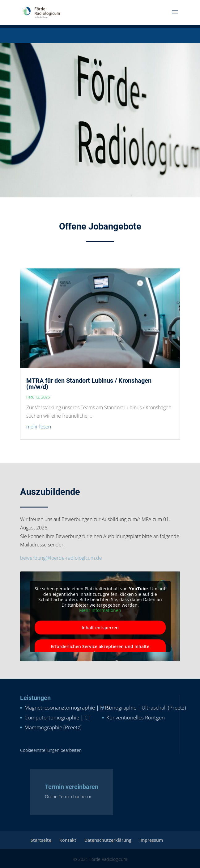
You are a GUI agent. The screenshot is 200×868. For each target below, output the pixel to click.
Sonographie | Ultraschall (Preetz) (146, 708)
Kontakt (68, 840)
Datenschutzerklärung (108, 840)
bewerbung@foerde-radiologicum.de (61, 558)
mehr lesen (39, 427)
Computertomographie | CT (57, 717)
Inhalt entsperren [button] (100, 628)
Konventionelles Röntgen (136, 717)
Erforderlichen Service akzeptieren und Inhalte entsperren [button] (100, 650)
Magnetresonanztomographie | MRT (68, 708)
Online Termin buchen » (68, 796)
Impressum (151, 840)
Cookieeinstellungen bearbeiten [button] (51, 750)
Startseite (41, 840)
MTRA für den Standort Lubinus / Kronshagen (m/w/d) (89, 384)
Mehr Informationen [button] (100, 610)
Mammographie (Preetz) (53, 727)
